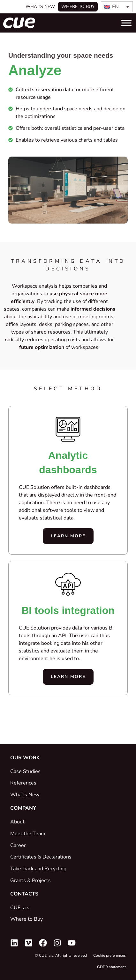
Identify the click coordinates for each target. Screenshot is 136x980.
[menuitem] (117, 7)
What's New (40, 7)
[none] (117, 7)
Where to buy (78, 7)
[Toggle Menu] (126, 23)
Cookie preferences (110, 955)
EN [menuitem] (115, 7)
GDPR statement (111, 967)
